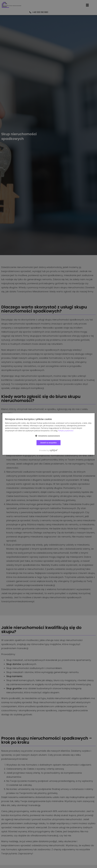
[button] (48, 436)
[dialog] (48, 434)
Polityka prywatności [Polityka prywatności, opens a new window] (66, 431)
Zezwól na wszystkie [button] (49, 443)
